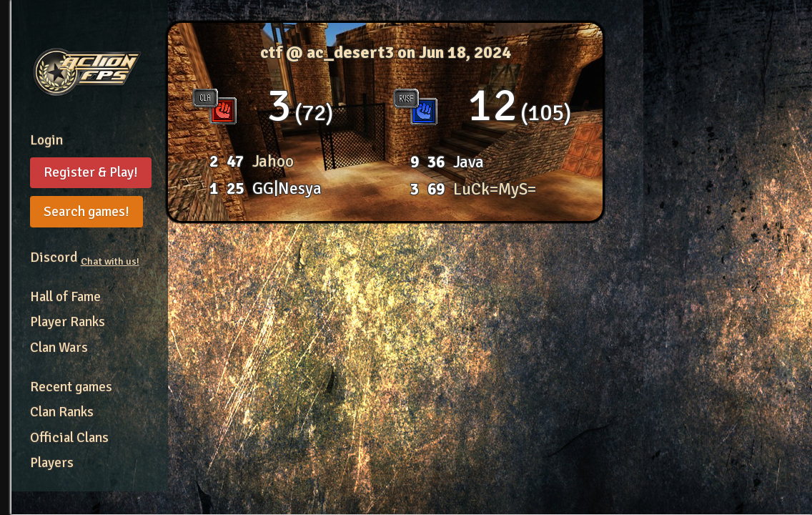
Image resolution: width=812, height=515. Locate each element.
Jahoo (273, 161)
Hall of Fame (65, 297)
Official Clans (69, 438)
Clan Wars (59, 348)
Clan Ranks (62, 412)
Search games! (86, 212)
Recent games (71, 387)
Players (52, 463)
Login (46, 140)
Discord (85, 257)
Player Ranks (68, 322)
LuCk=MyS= (495, 189)
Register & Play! (91, 172)
